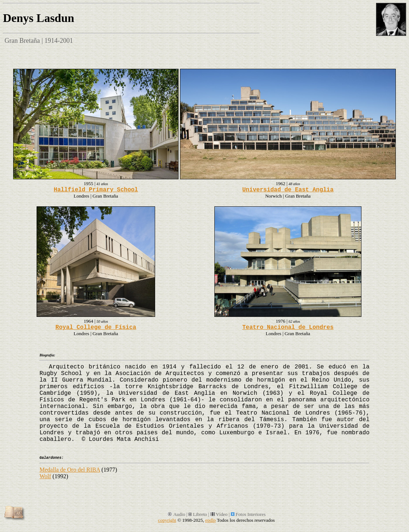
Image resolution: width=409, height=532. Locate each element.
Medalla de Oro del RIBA (70, 470)
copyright (167, 520)
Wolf (45, 476)
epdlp (211, 520)
